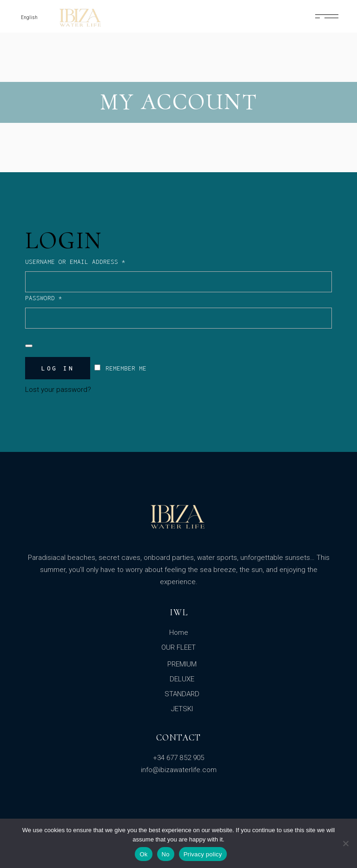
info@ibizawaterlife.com (179, 770)
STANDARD (182, 694)
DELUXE (182, 679)
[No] (345, 843)
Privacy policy (203, 854)
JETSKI (182, 709)
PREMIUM (182, 664)
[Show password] (29, 346)
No (166, 854)
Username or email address (90, 261)
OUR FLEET (178, 647)
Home (179, 632)
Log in (58, 368)
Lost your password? (58, 390)
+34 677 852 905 (178, 758)
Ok (143, 854)
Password (58, 297)
